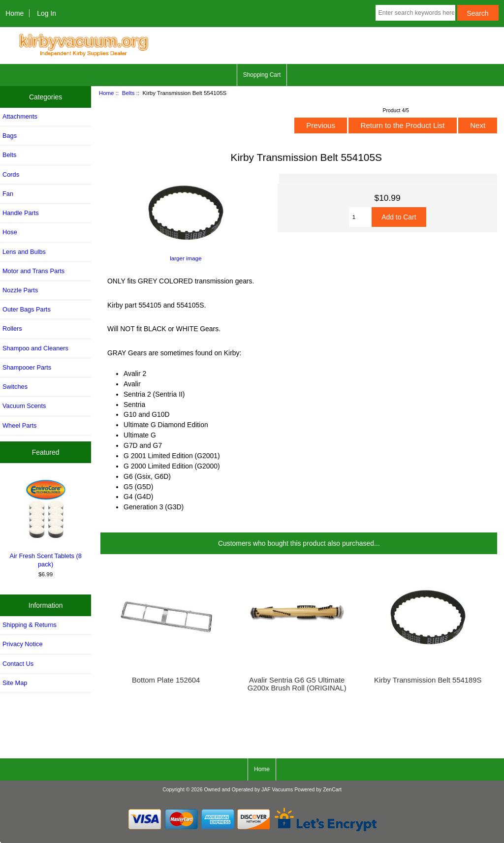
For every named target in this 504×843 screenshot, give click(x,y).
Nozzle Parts (20, 290)
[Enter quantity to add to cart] (361, 217)
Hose (10, 232)
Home (15, 13)
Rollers (12, 328)
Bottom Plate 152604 (166, 680)
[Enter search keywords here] (415, 13)
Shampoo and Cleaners (35, 348)
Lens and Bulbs (24, 252)
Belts (128, 93)
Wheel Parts (19, 425)
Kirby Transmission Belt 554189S (428, 680)
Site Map (15, 683)
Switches (15, 387)
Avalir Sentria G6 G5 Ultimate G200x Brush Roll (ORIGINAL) (297, 684)
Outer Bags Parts (27, 309)
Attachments (20, 116)
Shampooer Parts (27, 367)
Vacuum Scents (24, 406)
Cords (11, 174)
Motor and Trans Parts (33, 271)
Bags (10, 136)
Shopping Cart (262, 75)
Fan (8, 194)
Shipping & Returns (30, 625)
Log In (47, 13)
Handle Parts (21, 213)
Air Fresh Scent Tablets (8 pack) (46, 522)
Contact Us (18, 664)
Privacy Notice (22, 644)
